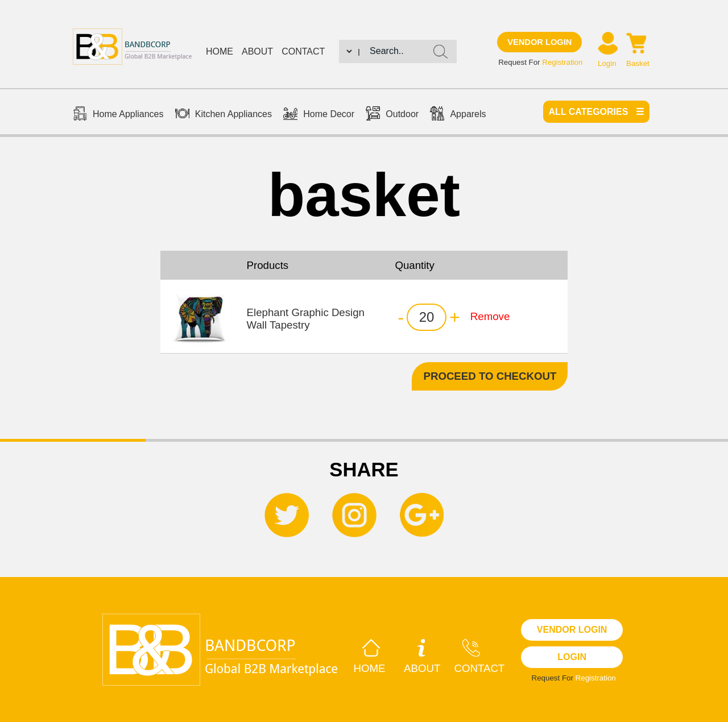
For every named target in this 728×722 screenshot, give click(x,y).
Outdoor (392, 115)
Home (220, 51)
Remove (490, 316)
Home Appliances (118, 115)
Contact (303, 51)
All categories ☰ (596, 112)
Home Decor (319, 115)
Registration (562, 62)
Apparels (458, 115)
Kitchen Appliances (224, 115)
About (257, 51)
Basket (638, 63)
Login (607, 63)
